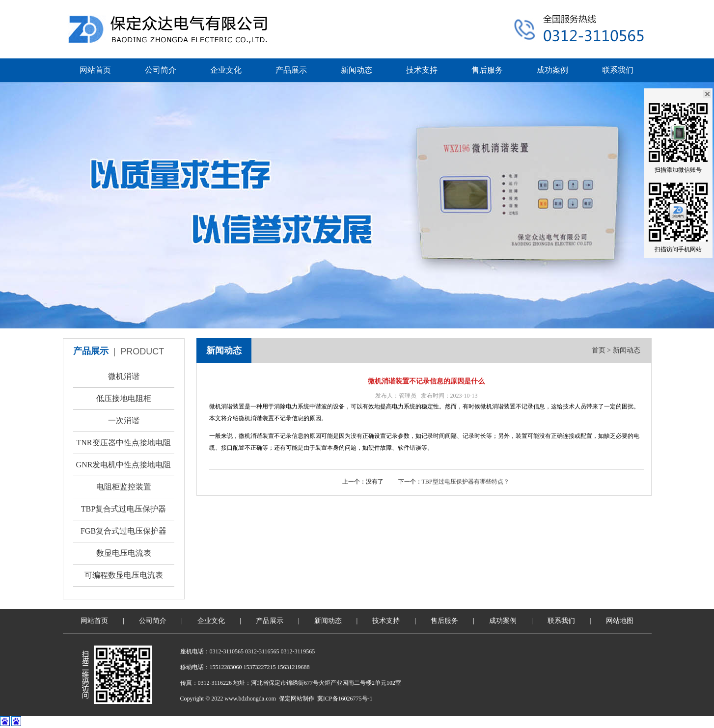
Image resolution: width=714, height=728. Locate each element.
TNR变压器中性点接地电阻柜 (124, 446)
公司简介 (161, 70)
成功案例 (552, 70)
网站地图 (620, 621)
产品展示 (291, 70)
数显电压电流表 (124, 553)
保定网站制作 (297, 699)
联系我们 (618, 70)
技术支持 (422, 70)
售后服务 (487, 70)
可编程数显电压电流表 (124, 575)
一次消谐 (124, 420)
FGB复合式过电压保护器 (124, 531)
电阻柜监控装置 (124, 487)
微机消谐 (124, 376)
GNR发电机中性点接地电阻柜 (124, 468)
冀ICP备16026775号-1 (345, 699)
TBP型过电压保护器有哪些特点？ (466, 482)
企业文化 (226, 70)
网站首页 (95, 70)
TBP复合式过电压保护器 (124, 509)
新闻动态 (357, 70)
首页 (599, 350)
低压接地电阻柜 (124, 398)
